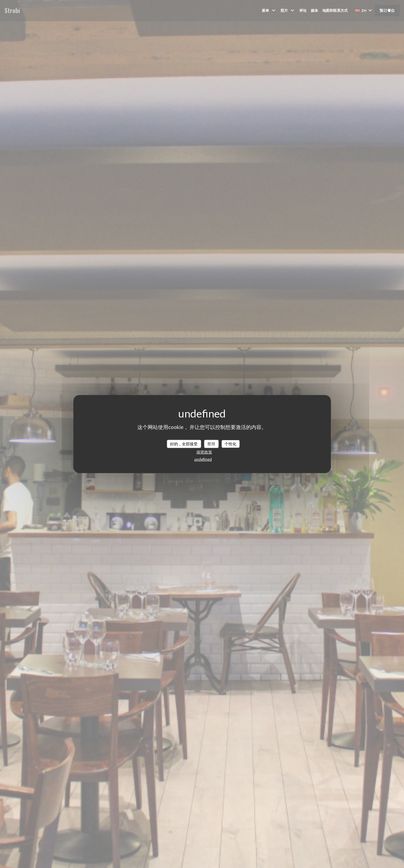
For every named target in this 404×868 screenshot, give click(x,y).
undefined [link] (203, 459)
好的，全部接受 (184, 444)
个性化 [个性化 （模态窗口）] (230, 444)
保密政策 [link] (204, 452)
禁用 (211, 444)
